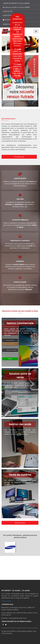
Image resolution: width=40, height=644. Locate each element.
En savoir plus (19, 157)
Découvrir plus (20, 523)
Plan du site (6, 601)
